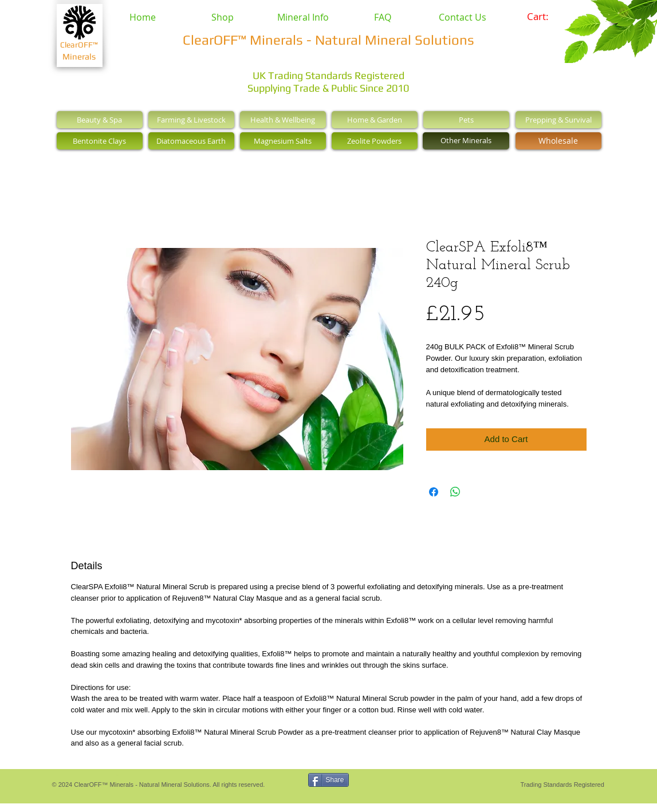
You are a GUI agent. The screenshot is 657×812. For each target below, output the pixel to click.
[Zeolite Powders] (375, 141)
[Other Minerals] (466, 141)
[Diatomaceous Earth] (191, 141)
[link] (546, 17)
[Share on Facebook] (434, 492)
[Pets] (466, 120)
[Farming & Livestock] (191, 120)
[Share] (328, 780)
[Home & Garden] (375, 120)
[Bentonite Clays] (100, 141)
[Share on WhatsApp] (455, 492)
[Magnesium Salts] (283, 141)
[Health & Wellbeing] (283, 120)
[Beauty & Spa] (100, 120)
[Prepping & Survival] (558, 120)
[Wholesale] (558, 141)
